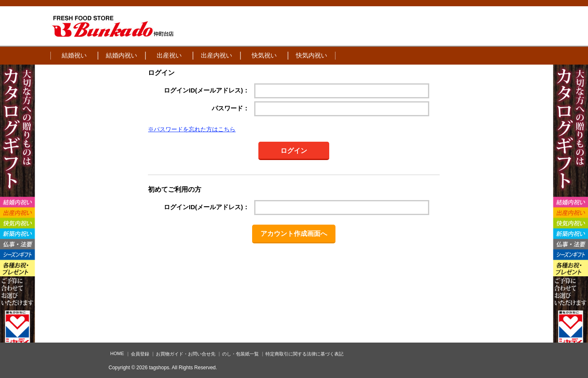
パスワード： (230, 108)
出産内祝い (216, 55)
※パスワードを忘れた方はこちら (192, 129)
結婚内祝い (121, 55)
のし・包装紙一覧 (240, 354)
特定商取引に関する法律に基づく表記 (304, 354)
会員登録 (140, 354)
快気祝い (264, 55)
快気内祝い (312, 55)
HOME (117, 353)
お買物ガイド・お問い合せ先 (186, 354)
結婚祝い (74, 55)
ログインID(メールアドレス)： (206, 90)
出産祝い (169, 55)
